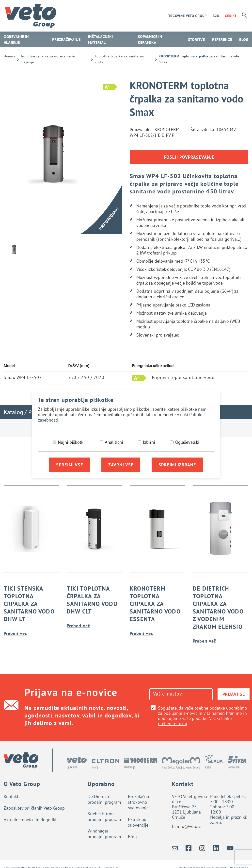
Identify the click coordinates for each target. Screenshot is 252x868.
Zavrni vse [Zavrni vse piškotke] (121, 465)
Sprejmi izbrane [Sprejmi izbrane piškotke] (177, 465)
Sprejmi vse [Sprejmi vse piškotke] (70, 465)
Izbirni (149, 442)
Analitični (114, 442)
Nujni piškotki (71, 442)
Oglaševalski (187, 442)
